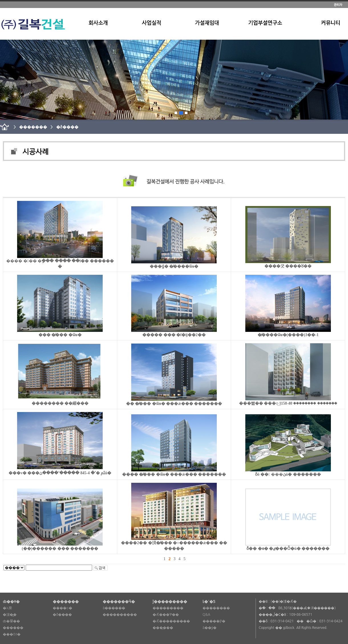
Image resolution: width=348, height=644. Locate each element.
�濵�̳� (10, 615)
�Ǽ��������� (171, 621)
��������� (168, 608)
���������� (120, 615)
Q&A (206, 615)
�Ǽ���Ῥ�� (166, 615)
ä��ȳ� (210, 628)
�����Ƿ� (214, 621)
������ (13, 628)
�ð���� (62, 615)
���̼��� (163, 628)
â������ (114, 608)
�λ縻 (7, 608)
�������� (216, 608)
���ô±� (12, 634)
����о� (62, 608)
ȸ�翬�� (11, 621)
